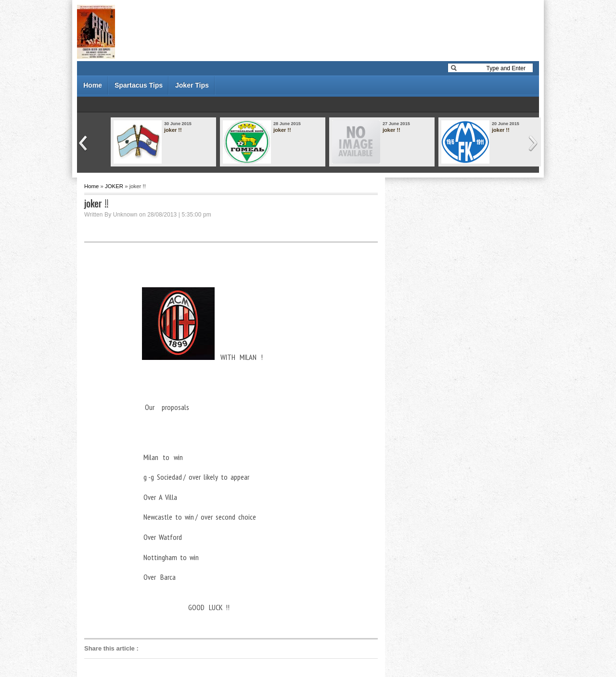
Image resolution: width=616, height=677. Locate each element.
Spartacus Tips (139, 85)
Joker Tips (192, 85)
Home (93, 85)
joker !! (173, 130)
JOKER (114, 186)
